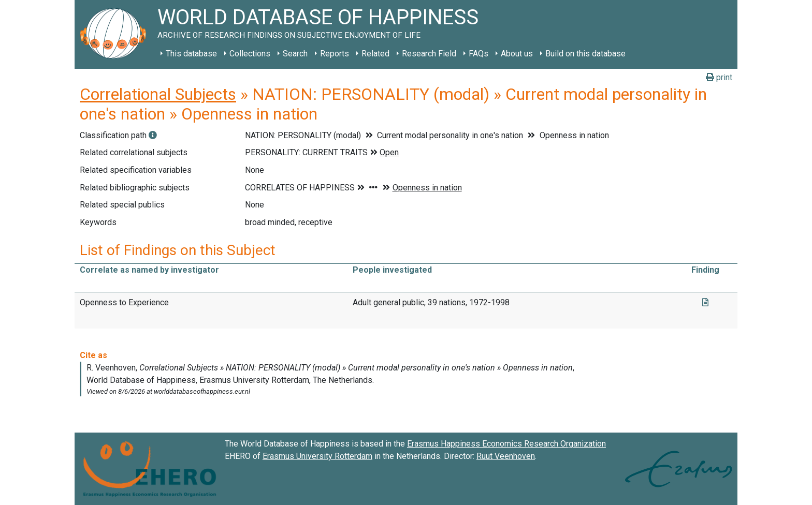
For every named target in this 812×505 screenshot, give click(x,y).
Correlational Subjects (158, 94)
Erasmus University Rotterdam (317, 456)
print (719, 77)
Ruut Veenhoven (506, 456)
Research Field (429, 54)
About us (517, 54)
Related (375, 54)
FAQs (479, 54)
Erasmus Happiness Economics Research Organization (506, 444)
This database (191, 54)
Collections (250, 54)
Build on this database (585, 54)
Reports (335, 54)
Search (295, 54)
